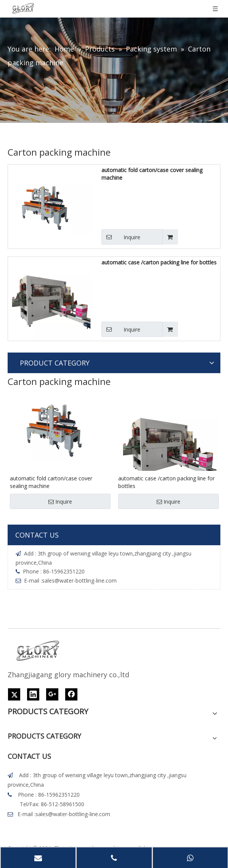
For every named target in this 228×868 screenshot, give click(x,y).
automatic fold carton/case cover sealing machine (152, 174)
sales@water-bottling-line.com (79, 581)
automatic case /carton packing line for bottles (159, 262)
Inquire (121, 237)
